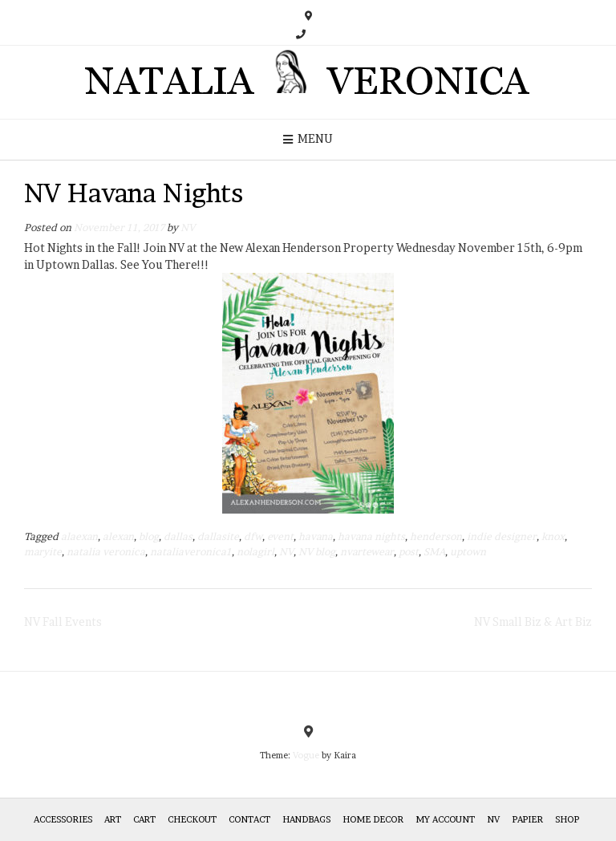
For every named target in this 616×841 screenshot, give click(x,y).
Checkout (192, 819)
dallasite (218, 536)
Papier (527, 819)
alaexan (79, 536)
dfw (253, 536)
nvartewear (367, 552)
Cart (144, 819)
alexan (118, 536)
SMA (434, 552)
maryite (43, 552)
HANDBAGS (306, 819)
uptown (468, 552)
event (280, 536)
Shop (567, 819)
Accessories (63, 819)
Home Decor (373, 819)
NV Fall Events (63, 622)
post (409, 552)
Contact (249, 819)
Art (113, 819)
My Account (445, 819)
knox (553, 536)
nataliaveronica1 (191, 552)
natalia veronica (106, 552)
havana (316, 536)
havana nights (371, 536)
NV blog (317, 552)
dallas (178, 536)
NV (188, 228)
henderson (436, 536)
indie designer (502, 536)
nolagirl (255, 552)
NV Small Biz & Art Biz (533, 622)
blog (149, 536)
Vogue (306, 755)
